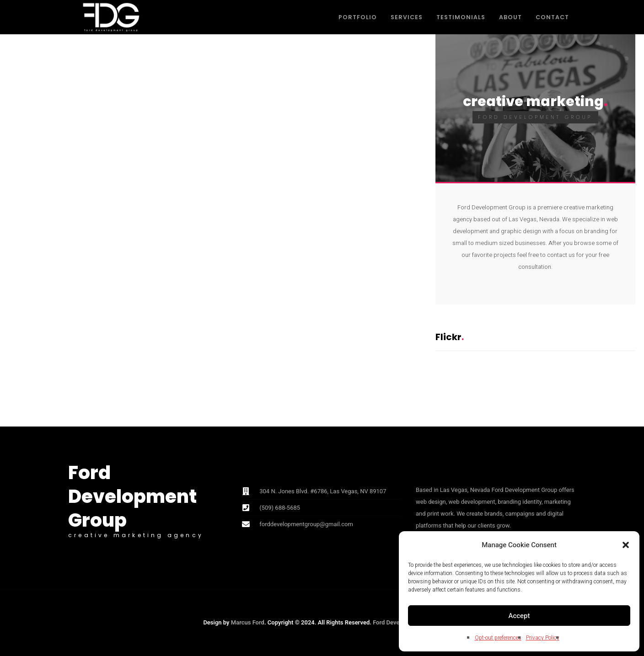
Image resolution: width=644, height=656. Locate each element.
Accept (519, 616)
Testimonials (461, 17)
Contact (552, 17)
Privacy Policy (543, 638)
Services (407, 17)
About (510, 17)
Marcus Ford (248, 622)
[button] (626, 545)
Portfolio (358, 17)
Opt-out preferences (498, 638)
